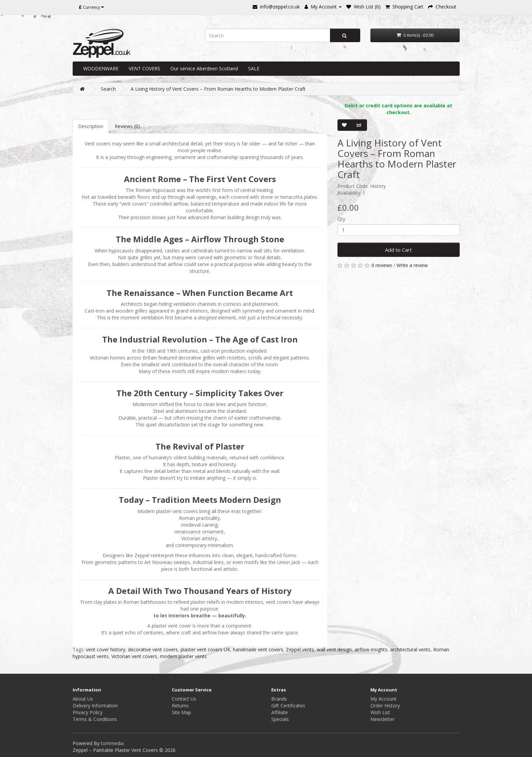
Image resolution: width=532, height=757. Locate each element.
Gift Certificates (288, 706)
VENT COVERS (144, 68)
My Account (383, 699)
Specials (280, 719)
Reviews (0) (127, 126)
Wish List (380, 712)
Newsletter (382, 719)
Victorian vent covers (134, 656)
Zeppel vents (300, 649)
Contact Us (184, 699)
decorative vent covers (153, 649)
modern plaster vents (183, 656)
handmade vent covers (258, 649)
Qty (341, 219)
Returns (180, 706)
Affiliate (280, 712)
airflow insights (371, 649)
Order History (385, 706)
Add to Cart (398, 250)
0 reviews (382, 265)
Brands (279, 699)
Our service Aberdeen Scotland (204, 68)
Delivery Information (95, 706)
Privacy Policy (88, 712)
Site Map (181, 712)
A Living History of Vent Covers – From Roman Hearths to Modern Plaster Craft (218, 89)
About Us (83, 699)
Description (91, 126)
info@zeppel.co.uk (280, 7)
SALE (254, 68)
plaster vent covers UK (205, 649)
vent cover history (106, 649)
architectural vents (410, 649)
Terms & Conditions (95, 719)
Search (108, 89)
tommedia (112, 743)
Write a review (412, 265)
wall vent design (334, 649)
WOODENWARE (101, 68)
